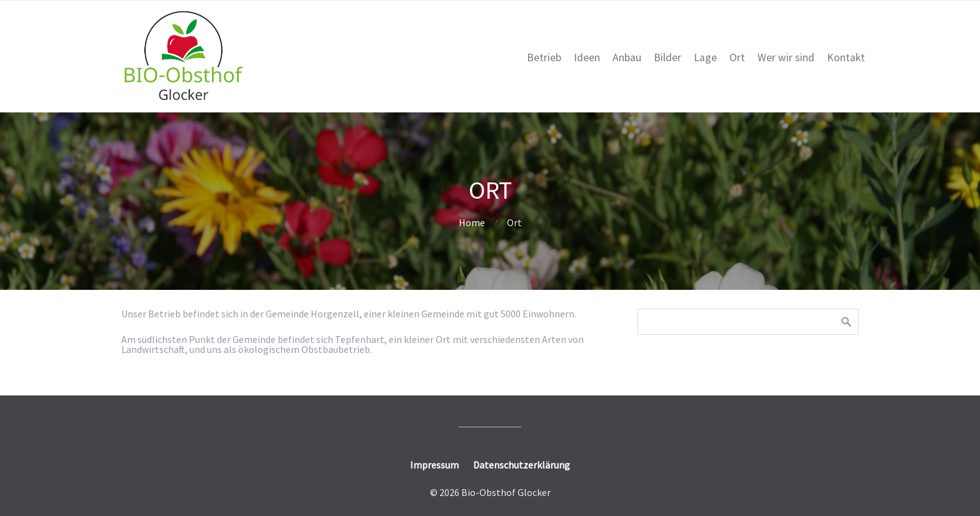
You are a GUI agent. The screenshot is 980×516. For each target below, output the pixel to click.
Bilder (667, 57)
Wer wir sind (786, 57)
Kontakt (846, 57)
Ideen (587, 57)
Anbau (627, 57)
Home (472, 222)
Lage (705, 57)
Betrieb (544, 57)
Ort (737, 57)
